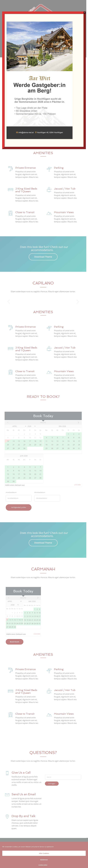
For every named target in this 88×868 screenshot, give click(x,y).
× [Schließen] (85, 13)
